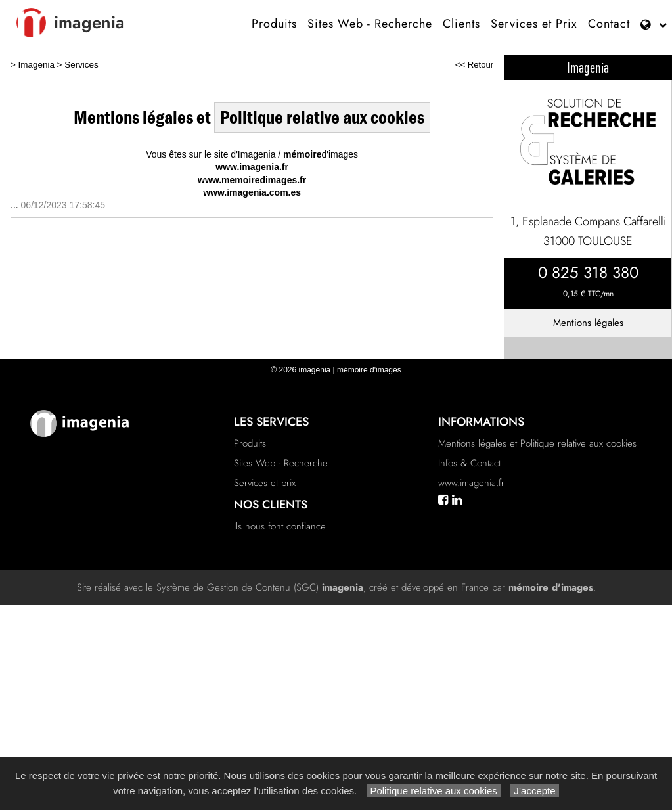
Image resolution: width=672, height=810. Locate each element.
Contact (609, 24)
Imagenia (36, 65)
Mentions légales (588, 323)
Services (81, 65)
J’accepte (535, 791)
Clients (461, 24)
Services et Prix (534, 24)
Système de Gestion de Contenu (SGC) (260, 587)
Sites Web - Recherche (370, 24)
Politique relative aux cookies (434, 791)
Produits (274, 24)
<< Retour (475, 65)
